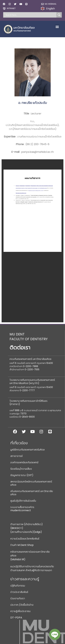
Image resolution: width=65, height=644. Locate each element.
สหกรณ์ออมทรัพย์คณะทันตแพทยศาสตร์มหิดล (31, 483)
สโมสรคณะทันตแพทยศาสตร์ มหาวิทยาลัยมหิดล (32, 493)
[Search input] (31, 15)
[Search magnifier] (59, 15)
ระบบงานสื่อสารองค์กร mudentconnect (22, 509)
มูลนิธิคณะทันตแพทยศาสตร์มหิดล (27, 450)
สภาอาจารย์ (16, 456)
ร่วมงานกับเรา (18, 598)
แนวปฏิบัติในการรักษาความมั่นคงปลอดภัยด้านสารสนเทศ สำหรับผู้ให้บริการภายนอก (32, 568)
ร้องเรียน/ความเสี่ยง (21, 469)
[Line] (55, 634)
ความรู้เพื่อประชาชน (20, 611)
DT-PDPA (16, 618)
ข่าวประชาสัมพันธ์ (19, 592)
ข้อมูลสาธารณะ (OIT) (22, 475)
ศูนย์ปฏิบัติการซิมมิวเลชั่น (23, 501)
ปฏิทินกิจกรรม (18, 586)
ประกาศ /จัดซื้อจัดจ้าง (22, 605)
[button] (57, 27)
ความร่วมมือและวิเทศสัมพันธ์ (25, 539)
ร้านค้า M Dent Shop (22, 545)
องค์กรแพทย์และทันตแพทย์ (24, 462)
